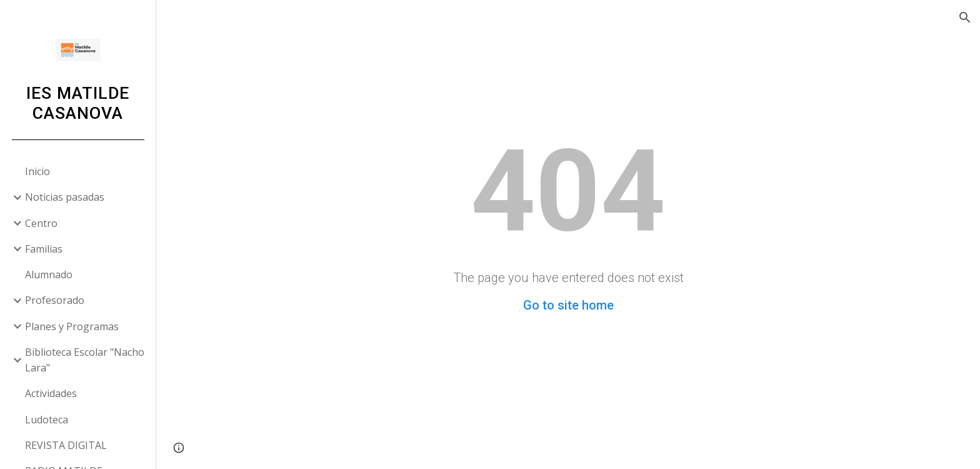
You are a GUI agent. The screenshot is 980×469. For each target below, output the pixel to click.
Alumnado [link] (49, 275)
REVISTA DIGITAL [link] (66, 445)
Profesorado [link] (55, 300)
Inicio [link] (37, 171)
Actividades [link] (51, 393)
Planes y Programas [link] (72, 326)
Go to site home (568, 305)
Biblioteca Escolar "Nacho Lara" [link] (85, 360)
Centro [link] (41, 223)
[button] (965, 18)
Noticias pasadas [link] (65, 197)
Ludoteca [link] (47, 420)
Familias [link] (44, 249)
